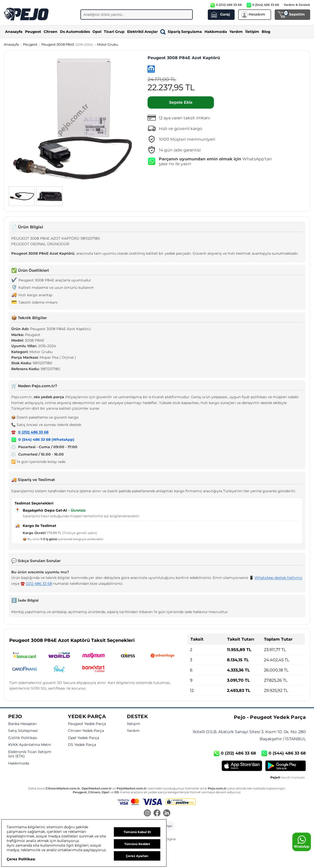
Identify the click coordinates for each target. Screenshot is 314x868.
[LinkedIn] (167, 813)
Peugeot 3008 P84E (68, 44)
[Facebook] (157, 813)
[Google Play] (286, 766)
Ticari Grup (114, 32)
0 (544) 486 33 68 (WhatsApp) (46, 439)
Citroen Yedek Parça (86, 731)
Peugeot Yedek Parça (87, 724)
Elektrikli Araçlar (142, 32)
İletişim (252, 32)
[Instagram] (147, 813)
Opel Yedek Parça (83, 738)
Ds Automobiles (75, 32)
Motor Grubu (108, 44)
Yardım (236, 32)
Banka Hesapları (23, 724)
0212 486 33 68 (39, 584)
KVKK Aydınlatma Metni (30, 745)
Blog (266, 32)
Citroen (51, 32)
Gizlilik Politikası (23, 738)
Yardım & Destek (297, 5)
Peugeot (33, 32)
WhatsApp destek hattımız (278, 578)
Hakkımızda (216, 32)
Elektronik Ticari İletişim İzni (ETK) (30, 754)
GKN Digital (167, 839)
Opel (97, 32)
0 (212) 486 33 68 (33, 432)
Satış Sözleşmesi (23, 731)
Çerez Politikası (21, 859)
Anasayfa (14, 32)
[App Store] (242, 766)
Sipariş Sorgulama (181, 32)
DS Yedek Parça (82, 745)
